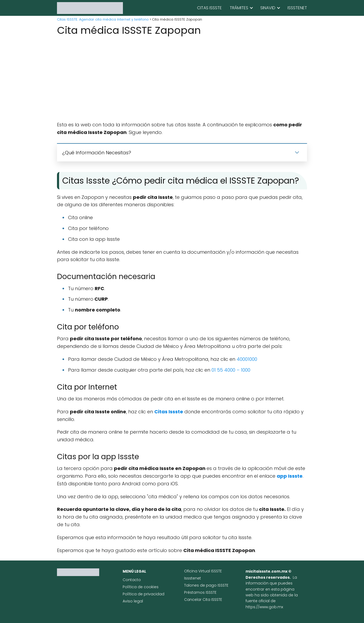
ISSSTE (223, 585)
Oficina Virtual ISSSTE (203, 571)
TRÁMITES (239, 8)
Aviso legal (133, 601)
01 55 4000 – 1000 (231, 370)
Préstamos (195, 592)
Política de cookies (141, 587)
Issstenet (193, 578)
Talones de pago (201, 585)
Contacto (132, 580)
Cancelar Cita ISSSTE (203, 600)
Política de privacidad (143, 594)
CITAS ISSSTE (209, 8)
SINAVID (268, 8)
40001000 (247, 359)
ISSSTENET (297, 8)
